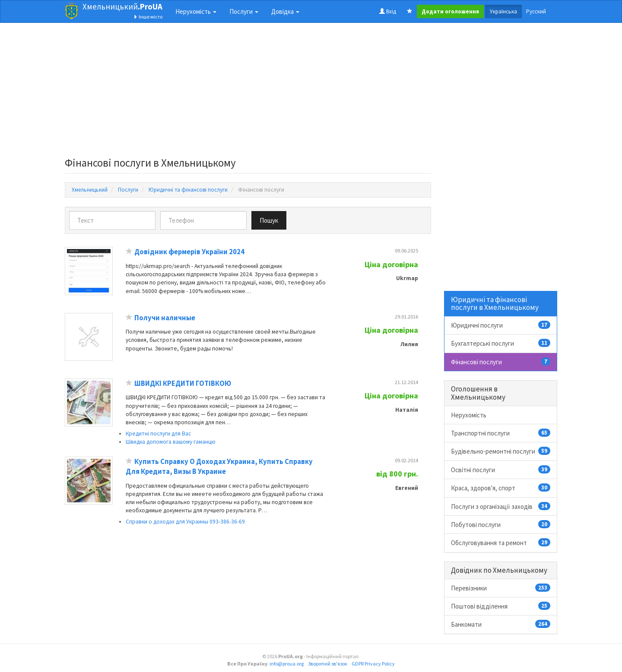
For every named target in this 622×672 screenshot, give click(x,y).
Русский (536, 11)
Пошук (269, 220)
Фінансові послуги (501, 362)
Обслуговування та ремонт (501, 543)
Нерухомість (469, 415)
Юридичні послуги (501, 325)
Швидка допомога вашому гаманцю (171, 442)
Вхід (388, 11)
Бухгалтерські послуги (501, 343)
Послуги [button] (244, 11)
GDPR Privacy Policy (373, 664)
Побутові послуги (501, 524)
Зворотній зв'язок (328, 664)
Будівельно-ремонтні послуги (501, 451)
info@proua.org (287, 664)
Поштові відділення (501, 606)
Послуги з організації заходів (501, 506)
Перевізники (501, 588)
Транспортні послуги (501, 433)
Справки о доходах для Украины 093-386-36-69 (185, 522)
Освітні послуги (501, 470)
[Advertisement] (248, 92)
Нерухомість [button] (196, 11)
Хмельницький (122, 6)
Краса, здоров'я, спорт (501, 488)
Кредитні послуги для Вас (158, 434)
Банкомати (501, 624)
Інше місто (148, 17)
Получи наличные (165, 318)
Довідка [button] (285, 11)
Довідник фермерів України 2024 (189, 252)
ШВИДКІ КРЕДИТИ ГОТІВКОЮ (183, 383)
